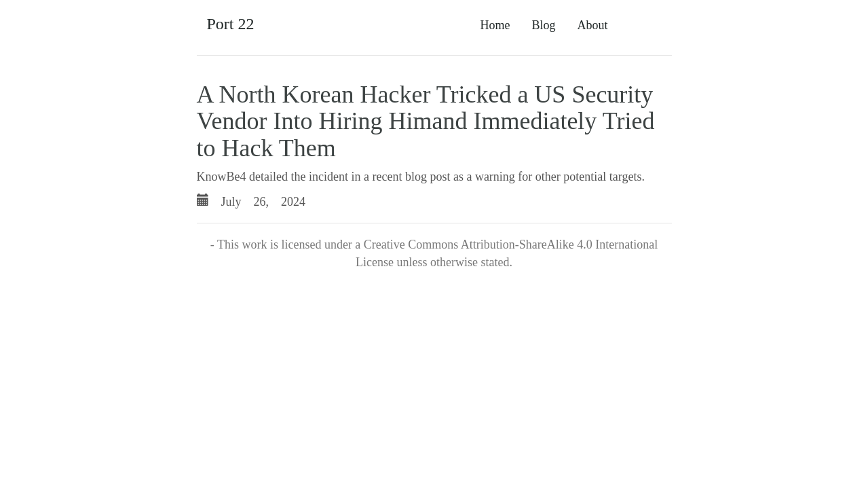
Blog (543, 25)
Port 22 (231, 24)
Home (495, 25)
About (593, 25)
